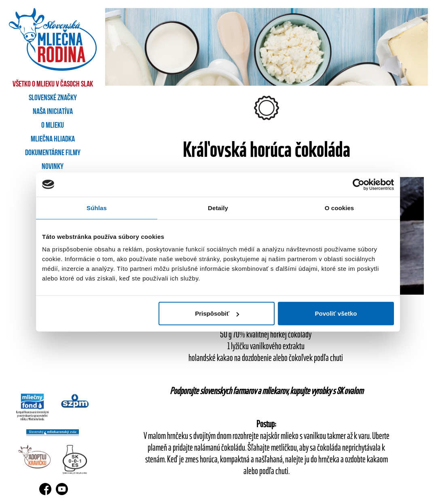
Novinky (53, 167)
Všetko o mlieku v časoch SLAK (53, 84)
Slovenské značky (53, 98)
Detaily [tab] (218, 208)
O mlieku (53, 126)
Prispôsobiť (217, 313)
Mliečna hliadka (53, 139)
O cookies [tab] (340, 208)
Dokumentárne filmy (53, 153)
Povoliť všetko (336, 313)
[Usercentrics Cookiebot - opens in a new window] (359, 184)
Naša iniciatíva (53, 112)
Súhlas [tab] (97, 208)
